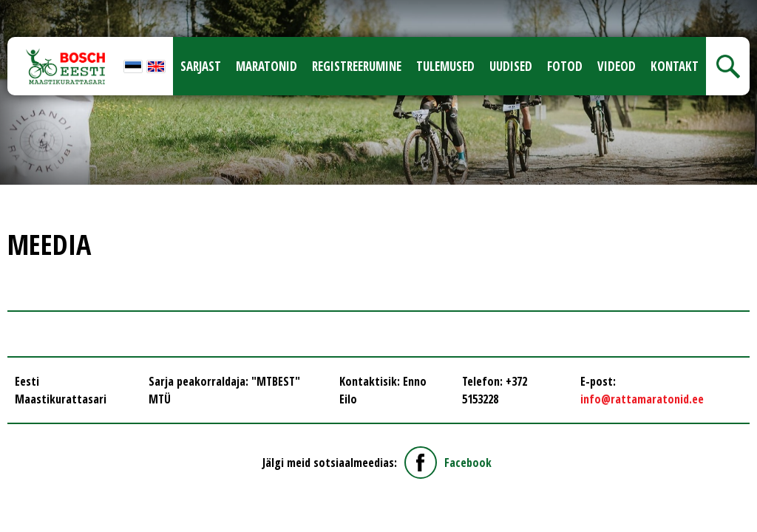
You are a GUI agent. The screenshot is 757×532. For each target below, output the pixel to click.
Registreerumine (357, 66)
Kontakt (675, 66)
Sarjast (201, 66)
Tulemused (445, 66)
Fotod (565, 66)
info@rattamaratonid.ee (642, 399)
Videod (617, 66)
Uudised (511, 66)
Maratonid (267, 66)
